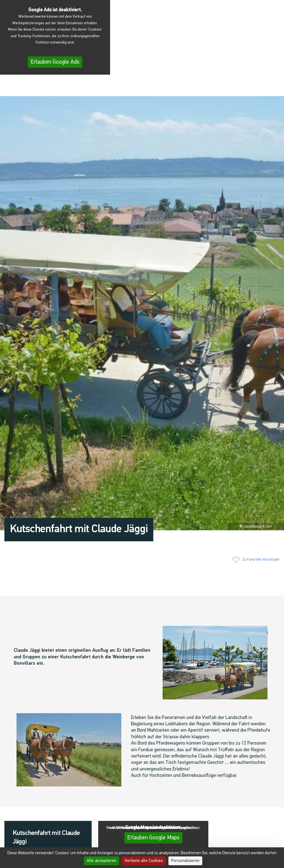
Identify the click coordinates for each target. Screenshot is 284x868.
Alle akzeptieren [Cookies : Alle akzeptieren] (102, 861)
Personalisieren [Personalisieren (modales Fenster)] (185, 861)
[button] (227, 104)
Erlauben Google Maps (153, 838)
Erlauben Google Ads (55, 62)
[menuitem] (270, 104)
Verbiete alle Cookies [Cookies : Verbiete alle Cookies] (144, 861)
